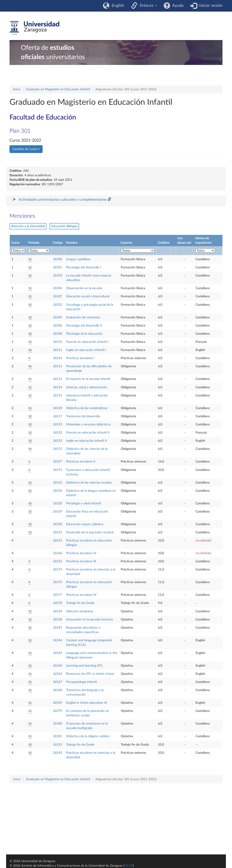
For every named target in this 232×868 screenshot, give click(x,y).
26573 (58, 470)
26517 (58, 416)
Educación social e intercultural (88, 296)
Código (58, 243)
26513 (58, 379)
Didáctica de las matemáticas (87, 408)
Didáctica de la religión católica (88, 736)
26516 (58, 358)
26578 (58, 603)
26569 (58, 703)
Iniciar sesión (210, 6)
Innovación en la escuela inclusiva (89, 620)
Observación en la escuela (84, 288)
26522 (58, 433)
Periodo (34, 243)
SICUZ (129, 866)
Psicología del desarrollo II (84, 326)
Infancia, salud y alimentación (87, 387)
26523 (58, 441)
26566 (58, 553)
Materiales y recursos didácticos (88, 424)
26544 (58, 640)
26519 (58, 424)
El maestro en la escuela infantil (88, 379)
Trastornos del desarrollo (83, 416)
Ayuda (177, 6)
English (117, 6)
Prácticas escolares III (81, 561)
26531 (58, 532)
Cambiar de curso (26, 149)
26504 (58, 288)
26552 (58, 541)
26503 (58, 276)
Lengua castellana (78, 259)
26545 (58, 653)
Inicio (17, 89)
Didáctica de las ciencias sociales (89, 483)
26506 (58, 326)
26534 (58, 611)
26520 (58, 408)
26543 (58, 753)
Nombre (72, 243)
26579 (58, 711)
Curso (15, 243)
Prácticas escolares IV (81, 553)
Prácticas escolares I (80, 358)
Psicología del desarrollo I (84, 267)
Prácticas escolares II (81, 462)
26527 (58, 462)
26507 (58, 296)
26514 (58, 387)
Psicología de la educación (84, 334)
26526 (58, 491)
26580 (58, 724)
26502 (58, 305)
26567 (58, 682)
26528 (58, 503)
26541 (58, 628)
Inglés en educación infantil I (86, 350)
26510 (58, 342)
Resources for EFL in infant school (90, 674)
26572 (58, 449)
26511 (58, 350)
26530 (58, 524)
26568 (58, 690)
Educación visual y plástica (85, 524)
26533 (58, 745)
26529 (58, 512)
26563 (58, 674)
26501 (58, 267)
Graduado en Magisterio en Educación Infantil (58, 89)
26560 (58, 666)
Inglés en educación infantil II (87, 441)
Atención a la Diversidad (28, 226)
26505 (58, 317)
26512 (58, 366)
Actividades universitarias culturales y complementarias (63, 200)
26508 (58, 334)
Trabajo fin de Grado (80, 603)
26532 (58, 561)
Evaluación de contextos (83, 317)
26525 (58, 483)
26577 (58, 595)
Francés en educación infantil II (88, 433)
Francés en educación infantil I (87, 342)
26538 (58, 620)
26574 (58, 570)
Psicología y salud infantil (84, 503)
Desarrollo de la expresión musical (90, 532)
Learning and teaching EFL (84, 666)
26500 (58, 259)
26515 (58, 396)
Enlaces (147, 6)
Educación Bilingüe (64, 226)
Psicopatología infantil (81, 682)
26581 (58, 736)
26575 (58, 582)
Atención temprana (80, 611)
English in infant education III (87, 703)
